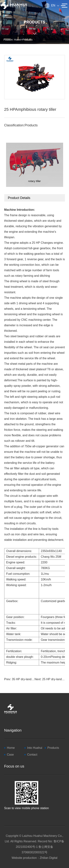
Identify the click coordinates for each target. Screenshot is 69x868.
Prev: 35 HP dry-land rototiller (19, 679)
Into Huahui (35, 748)
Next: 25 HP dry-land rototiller (50, 679)
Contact (32, 755)
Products (28, 40)
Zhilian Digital (49, 858)
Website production (24, 858)
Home (17, 40)
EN (55, 5)
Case (10, 755)
